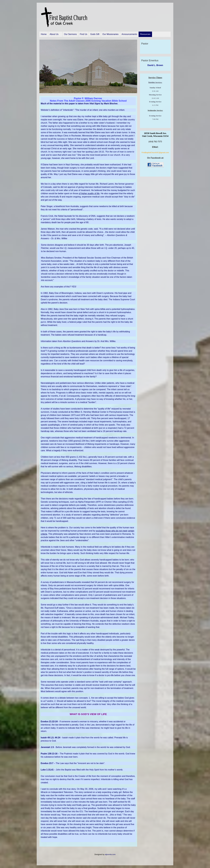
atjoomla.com (110, 854)
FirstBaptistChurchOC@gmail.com (155, 153)
